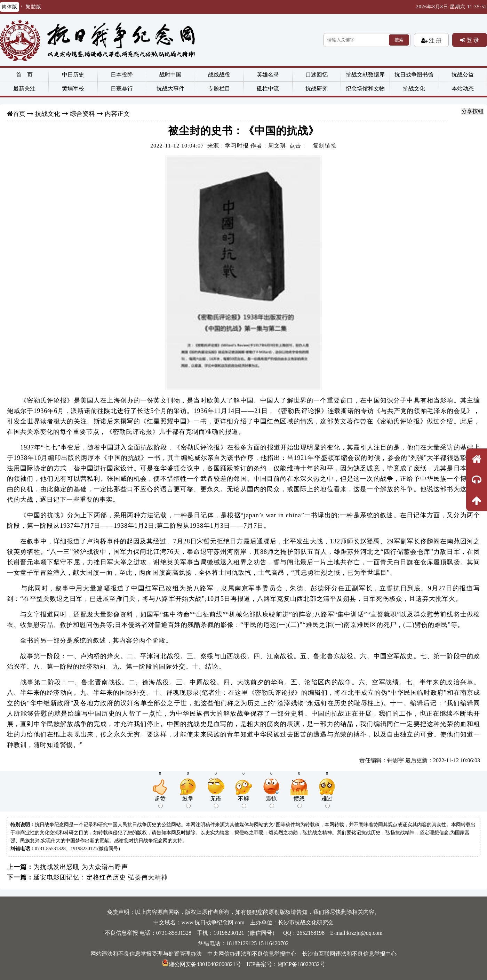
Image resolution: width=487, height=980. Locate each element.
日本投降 (122, 75)
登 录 (472, 40)
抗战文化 (414, 89)
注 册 (434, 40)
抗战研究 (317, 89)
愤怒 (299, 802)
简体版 (10, 7)
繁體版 (34, 7)
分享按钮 (472, 111)
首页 (19, 114)
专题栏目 (219, 89)
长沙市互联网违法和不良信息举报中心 (349, 954)
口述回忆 (317, 75)
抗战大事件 (170, 89)
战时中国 (170, 75)
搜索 (399, 40)
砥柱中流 (268, 89)
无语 (216, 802)
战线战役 (219, 75)
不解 (243, 802)
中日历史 (73, 75)
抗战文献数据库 (365, 75)
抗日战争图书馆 (414, 75)
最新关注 (24, 89)
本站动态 (463, 89)
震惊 (271, 802)
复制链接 (325, 146)
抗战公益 (463, 75)
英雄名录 (268, 75)
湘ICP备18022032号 (301, 964)
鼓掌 (188, 802)
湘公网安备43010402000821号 (201, 964)
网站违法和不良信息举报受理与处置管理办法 (146, 954)
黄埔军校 (73, 89)
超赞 (160, 802)
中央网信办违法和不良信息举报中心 (252, 954)
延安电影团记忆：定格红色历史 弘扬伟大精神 (101, 877)
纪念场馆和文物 (365, 89)
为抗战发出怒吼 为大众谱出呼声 (81, 867)
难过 (327, 802)
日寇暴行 (122, 89)
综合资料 (82, 114)
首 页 (24, 75)
